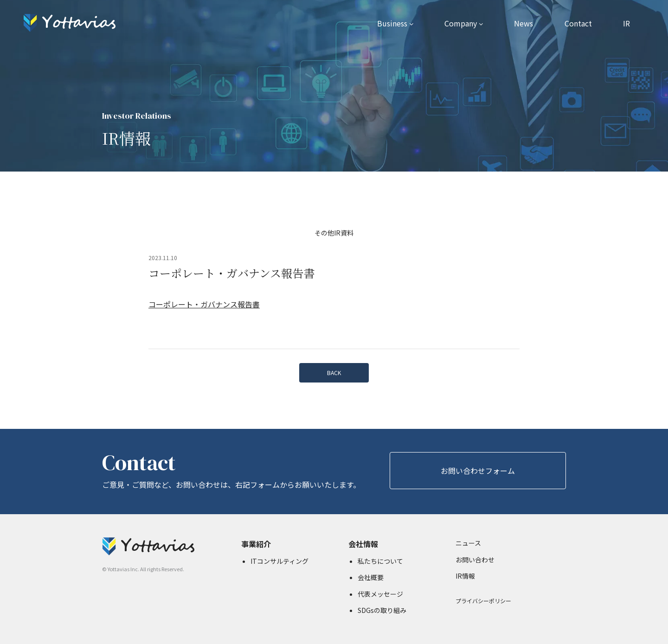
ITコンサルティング (279, 561)
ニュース (468, 543)
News (523, 23)
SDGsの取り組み (382, 610)
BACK (334, 373)
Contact (578, 23)
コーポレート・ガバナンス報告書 (204, 304)
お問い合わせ (475, 560)
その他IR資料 (334, 233)
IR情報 (465, 576)
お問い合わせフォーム (478, 471)
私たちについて (380, 561)
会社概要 (371, 577)
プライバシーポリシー (483, 601)
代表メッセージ (380, 594)
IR (626, 23)
